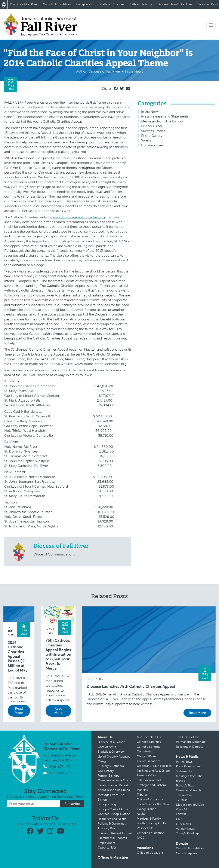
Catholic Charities (112, 4)
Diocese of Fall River (24, 4)
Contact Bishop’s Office (114, 814)
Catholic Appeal (187, 853)
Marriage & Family (149, 819)
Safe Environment (149, 780)
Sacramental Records (112, 838)
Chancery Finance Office (115, 780)
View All (181, 809)
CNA (179, 819)
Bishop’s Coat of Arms (113, 809)
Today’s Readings (188, 833)
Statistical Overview (111, 752)
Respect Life (145, 828)
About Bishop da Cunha (114, 790)
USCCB (181, 814)
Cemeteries (145, 751)
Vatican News (185, 829)
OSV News (183, 824)
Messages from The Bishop (162, 121)
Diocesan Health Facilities (175, 4)
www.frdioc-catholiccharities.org (79, 217)
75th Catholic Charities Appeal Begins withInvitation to (58, 654)
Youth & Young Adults (152, 823)
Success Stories (153, 131)
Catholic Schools (141, 4)
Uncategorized (153, 145)
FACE (141, 838)
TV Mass (182, 800)
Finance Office (147, 775)
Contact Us (58, 773)
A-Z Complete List (149, 737)
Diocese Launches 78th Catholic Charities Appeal (131, 687)
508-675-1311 (61, 767)
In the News (150, 112)
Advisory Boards (109, 828)
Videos (146, 140)
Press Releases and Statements (165, 116)
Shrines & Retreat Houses (115, 833)
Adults (141, 814)
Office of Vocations (150, 799)
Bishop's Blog (151, 126)
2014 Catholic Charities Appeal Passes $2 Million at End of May (18, 657)
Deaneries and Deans (112, 819)
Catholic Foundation (57, 4)
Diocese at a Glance (111, 742)
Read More (19, 711)
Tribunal (142, 795)
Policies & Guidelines (112, 824)
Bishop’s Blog (107, 804)
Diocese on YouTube (190, 805)
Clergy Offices (146, 756)
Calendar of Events (189, 790)
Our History (106, 771)
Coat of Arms (107, 747)
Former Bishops (108, 776)
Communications (149, 761)
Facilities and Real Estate (153, 771)
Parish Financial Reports (114, 785)
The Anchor (184, 795)
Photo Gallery (152, 136)
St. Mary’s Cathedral (111, 766)
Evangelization (85, 4)
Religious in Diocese (190, 747)
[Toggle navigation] (211, 25)
